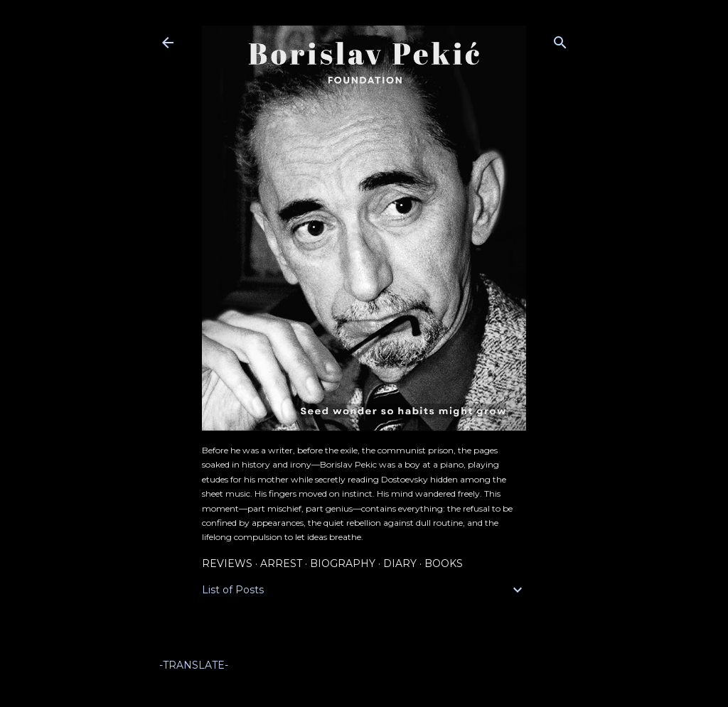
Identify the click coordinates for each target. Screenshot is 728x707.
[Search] (560, 39)
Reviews (227, 563)
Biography (343, 563)
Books (444, 563)
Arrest (281, 563)
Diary (400, 563)
